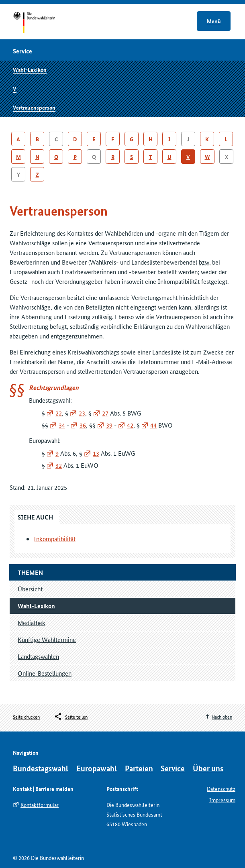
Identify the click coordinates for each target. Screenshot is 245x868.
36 (83, 425)
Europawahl (97, 768)
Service (173, 768)
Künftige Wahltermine (47, 639)
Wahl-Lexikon (30, 69)
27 (105, 413)
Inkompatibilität (55, 539)
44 (153, 425)
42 (130, 425)
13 (96, 453)
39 (109, 425)
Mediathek (32, 622)
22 (59, 413)
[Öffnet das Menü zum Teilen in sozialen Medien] (71, 717)
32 (59, 465)
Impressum (222, 800)
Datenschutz (221, 789)
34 (62, 425)
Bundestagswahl (41, 768)
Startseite (42, 23)
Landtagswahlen (38, 656)
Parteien (139, 768)
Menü (214, 21)
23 (82, 413)
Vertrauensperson (34, 107)
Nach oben (222, 716)
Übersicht (30, 589)
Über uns (208, 768)
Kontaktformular (40, 805)
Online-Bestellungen (45, 673)
